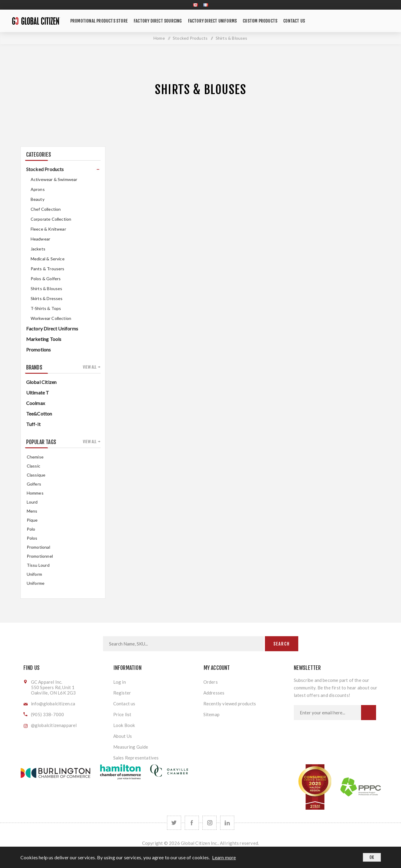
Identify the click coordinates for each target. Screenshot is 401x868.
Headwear (41, 239)
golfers (34, 484)
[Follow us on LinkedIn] (227, 823)
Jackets (38, 249)
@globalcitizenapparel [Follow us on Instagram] (54, 725)
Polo (31, 529)
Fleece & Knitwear (48, 229)
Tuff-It (33, 424)
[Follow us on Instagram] (210, 823)
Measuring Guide (131, 747)
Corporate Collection (51, 219)
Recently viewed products (230, 704)
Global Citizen (41, 382)
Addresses (214, 693)
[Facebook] (192, 823)
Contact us (124, 704)
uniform (34, 574)
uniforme (36, 583)
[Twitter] (174, 823)
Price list (122, 714)
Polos (32, 538)
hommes (35, 493)
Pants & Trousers (48, 269)
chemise (35, 457)
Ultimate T (38, 393)
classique (36, 475)
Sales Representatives (136, 758)
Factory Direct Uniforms (52, 328)
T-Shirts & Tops (46, 308)
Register (122, 693)
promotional (38, 547)
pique (32, 520)
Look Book (124, 725)
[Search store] (183, 644)
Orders (211, 682)
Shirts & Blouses (47, 288)
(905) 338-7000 (48, 714)
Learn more (224, 857)
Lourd (32, 502)
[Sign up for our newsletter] (327, 713)
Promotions (39, 350)
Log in (120, 682)
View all (90, 367)
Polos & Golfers (46, 279)
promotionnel (40, 556)
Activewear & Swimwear (54, 179)
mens (32, 511)
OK (372, 857)
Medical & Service (48, 259)
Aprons (38, 189)
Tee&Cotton (39, 414)
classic (33, 466)
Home (159, 38)
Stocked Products (45, 169)
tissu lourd (38, 565)
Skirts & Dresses (47, 298)
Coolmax (36, 403)
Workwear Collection (51, 318)
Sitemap (211, 714)
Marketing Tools (44, 339)
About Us (123, 736)
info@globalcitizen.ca (53, 704)
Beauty (38, 199)
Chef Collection (46, 209)
